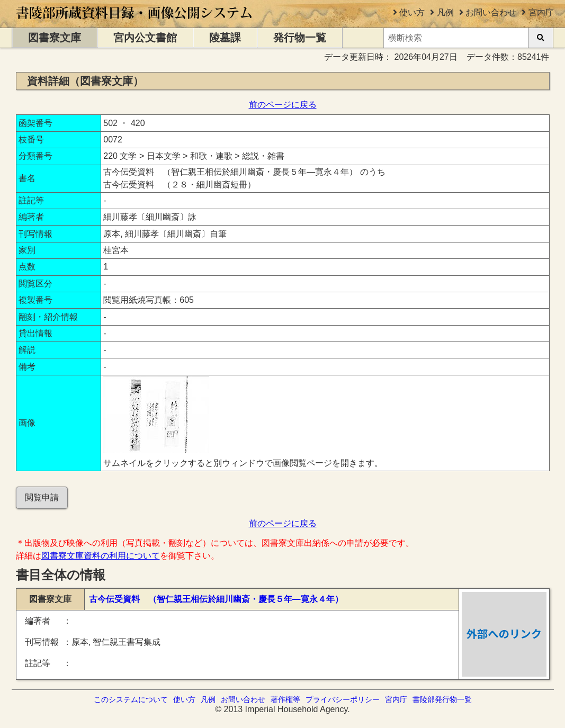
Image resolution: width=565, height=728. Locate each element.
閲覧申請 (42, 497)
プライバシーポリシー (343, 699)
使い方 (412, 12)
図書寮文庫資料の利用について (101, 556)
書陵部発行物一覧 (442, 699)
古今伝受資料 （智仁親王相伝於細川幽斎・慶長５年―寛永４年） (216, 599)
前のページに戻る (283, 105)
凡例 (445, 12)
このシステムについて (131, 699)
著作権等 (285, 699)
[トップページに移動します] (135, 23)
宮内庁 (541, 12)
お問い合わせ (491, 12)
